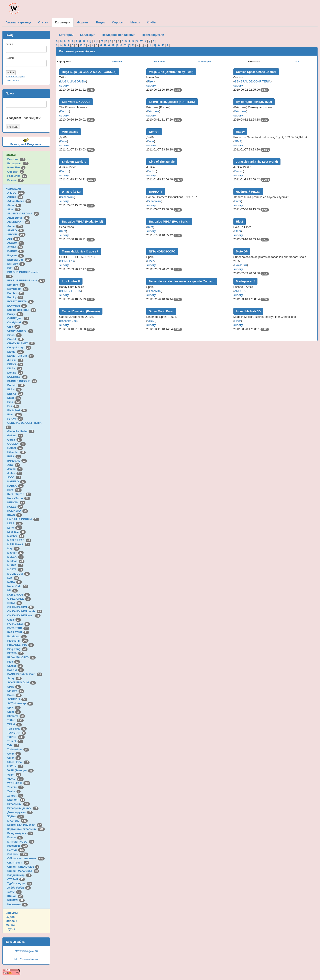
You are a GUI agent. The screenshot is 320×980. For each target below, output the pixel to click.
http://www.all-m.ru (26, 959)
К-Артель (18, 821)
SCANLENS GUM (22, 682)
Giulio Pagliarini (21, 431)
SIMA (14, 687)
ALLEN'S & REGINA (23, 213)
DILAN (15, 368)
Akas (14, 209)
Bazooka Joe (20, 260)
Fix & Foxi (17, 410)
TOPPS (16, 737)
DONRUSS (18, 377)
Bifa (13, 268)
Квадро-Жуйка (20, 833)
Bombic (16, 293)
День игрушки (20, 812)
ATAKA (15, 247)
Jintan (15, 473)
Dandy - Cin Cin (21, 356)
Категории (66, 35)
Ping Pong (17, 649)
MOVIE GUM (19, 574)
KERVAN (16, 502)
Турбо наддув (20, 883)
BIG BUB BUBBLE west (26, 280)
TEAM (15, 724)
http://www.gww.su (26, 951)
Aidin (14, 205)
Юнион (15, 896)
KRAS (15, 515)
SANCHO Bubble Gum (25, 674)
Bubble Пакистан (22, 310)
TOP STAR (17, 733)
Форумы (12, 913)
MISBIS (15, 565)
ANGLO (16, 230)
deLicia (15, 360)
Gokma (15, 435)
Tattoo (15, 720)
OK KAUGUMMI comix (25, 611)
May (13, 548)
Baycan (16, 255)
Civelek (15, 339)
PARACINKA (19, 624)
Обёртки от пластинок (26, 858)
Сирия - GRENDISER (23, 867)
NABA (15, 582)
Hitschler (16, 452)
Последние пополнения (119, 35)
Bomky (15, 297)
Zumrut (15, 796)
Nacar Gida (18, 586)
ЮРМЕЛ (16, 900)
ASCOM (16, 243)
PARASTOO (18, 628)
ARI (14, 239)
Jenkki (15, 469)
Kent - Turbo (19, 498)
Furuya (15, 419)
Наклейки (16, 167)
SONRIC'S (17, 699)
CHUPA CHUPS (20, 331)
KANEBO (17, 481)
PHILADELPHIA (21, 645)
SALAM (16, 670)
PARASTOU (18, 632)
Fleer (15, 414)
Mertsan (16, 561)
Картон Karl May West (25, 825)
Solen (14, 695)
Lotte (15, 528)
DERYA (15, 364)
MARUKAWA (19, 544)
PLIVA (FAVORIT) (21, 657)
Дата (296, 61)
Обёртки (16, 172)
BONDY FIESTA (21, 301)
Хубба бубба (19, 888)
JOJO (14, 477)
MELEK (15, 557)
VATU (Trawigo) (20, 770)
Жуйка (16, 816)
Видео (10, 917)
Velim (14, 775)
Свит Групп (18, 863)
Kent (14, 490)
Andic (15, 226)
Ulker (14, 758)
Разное (15, 180)
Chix (14, 327)
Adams (15, 197)
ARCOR (16, 234)
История (16, 159)
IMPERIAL (17, 461)
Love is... (16, 532)
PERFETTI (18, 641)
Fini (13, 406)
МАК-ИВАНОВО (21, 842)
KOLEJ (15, 507)
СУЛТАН (16, 879)
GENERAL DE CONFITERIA (252, 81)
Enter (14, 398)
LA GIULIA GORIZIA (23, 519)
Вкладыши (18, 163)
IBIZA (14, 456)
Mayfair (15, 553)
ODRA (15, 603)
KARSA (15, 486)
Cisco (14, 335)
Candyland (18, 322)
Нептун (16, 850)
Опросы (11, 921)
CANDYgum (18, 318)
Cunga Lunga (19, 347)
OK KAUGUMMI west (24, 615)
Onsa (14, 620)
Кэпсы (15, 837)
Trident (15, 741)
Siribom (16, 691)
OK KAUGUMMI (21, 607)
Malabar (16, 536)
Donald (15, 373)
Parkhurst (17, 636)
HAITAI (15, 448)
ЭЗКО (14, 892)
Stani (14, 712)
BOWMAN (17, 306)
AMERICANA (19, 222)
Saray (14, 678)
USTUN (15, 766)
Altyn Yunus (18, 218)
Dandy (16, 352)
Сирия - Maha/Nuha (23, 871)
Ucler (14, 754)
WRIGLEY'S (19, 783)
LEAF (15, 523)
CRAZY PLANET (21, 343)
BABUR (16, 251)
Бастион (16, 800)
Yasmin (15, 787)
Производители (153, 35)
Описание (160, 61)
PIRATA (16, 653)
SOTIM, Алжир (20, 703)
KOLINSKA (18, 511)
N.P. (13, 578)
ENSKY (15, 394)
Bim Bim (16, 285)
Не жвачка (18, 904)
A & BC (16, 193)
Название (117, 61)
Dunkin (16, 385)
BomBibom (18, 289)
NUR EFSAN (19, 595)
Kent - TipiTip (19, 494)
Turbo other (18, 749)
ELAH (14, 389)
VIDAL (15, 779)
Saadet (15, 666)
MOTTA (15, 569)
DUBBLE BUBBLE (22, 381)
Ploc (14, 662)
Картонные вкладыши (26, 829)
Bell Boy (16, 264)
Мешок (10, 925)
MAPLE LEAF (19, 540)
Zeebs (14, 791)
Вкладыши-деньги (23, 808)
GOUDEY (17, 444)
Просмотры (204, 61)
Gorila (15, 440)
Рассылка (17, 176)
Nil (13, 590)
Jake (14, 465)
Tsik (13, 745)
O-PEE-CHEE (19, 599)
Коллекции (13, 189)
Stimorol (16, 716)
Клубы (10, 929)
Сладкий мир (19, 875)
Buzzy (15, 314)
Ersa (14, 402)
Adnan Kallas (19, 201)
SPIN (14, 708)
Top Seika (17, 729)
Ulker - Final (18, 762)
